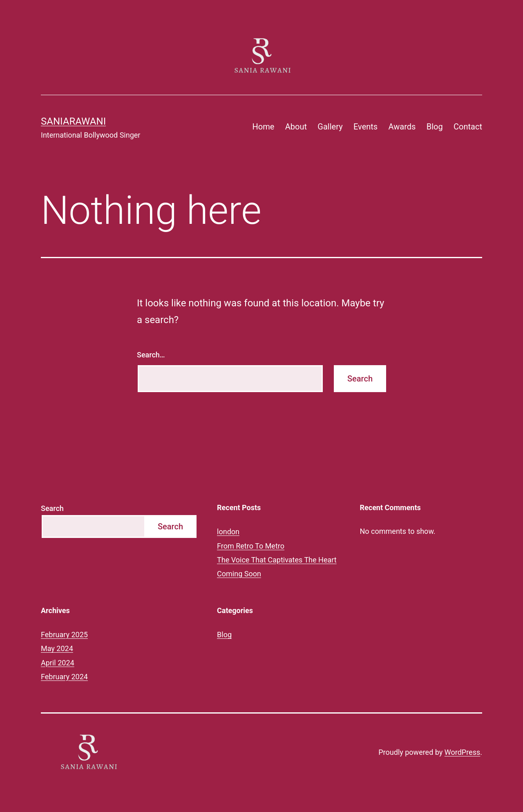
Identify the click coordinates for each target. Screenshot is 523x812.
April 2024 (58, 663)
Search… (151, 355)
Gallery (330, 127)
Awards (402, 127)
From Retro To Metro (251, 546)
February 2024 (64, 677)
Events (365, 127)
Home (264, 127)
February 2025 (64, 635)
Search (52, 508)
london (228, 532)
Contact (468, 127)
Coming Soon (239, 574)
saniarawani (73, 121)
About (296, 127)
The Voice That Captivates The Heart (277, 560)
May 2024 (57, 648)
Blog (435, 127)
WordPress (462, 752)
